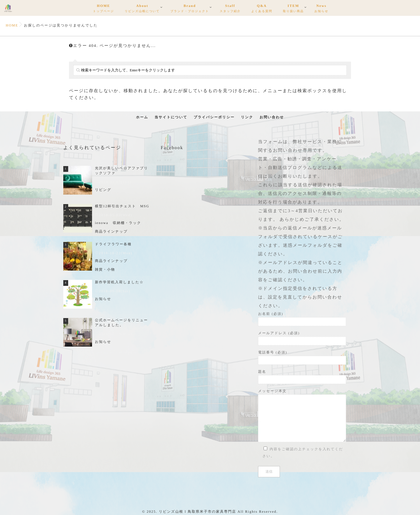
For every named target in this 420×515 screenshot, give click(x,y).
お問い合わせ (272, 117)
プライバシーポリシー (214, 117)
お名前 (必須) (302, 319)
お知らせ (103, 299)
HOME (103, 9)
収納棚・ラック (127, 223)
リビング (103, 190)
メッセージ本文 (302, 416)
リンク (247, 117)
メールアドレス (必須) (302, 338)
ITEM (293, 9)
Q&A (262, 9)
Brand (190, 9)
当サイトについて (171, 117)
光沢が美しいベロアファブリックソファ (122, 171)
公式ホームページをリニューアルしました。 (121, 323)
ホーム (142, 117)
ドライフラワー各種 (113, 244)
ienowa (102, 223)
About (142, 9)
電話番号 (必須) (302, 358)
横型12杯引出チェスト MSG (122, 206)
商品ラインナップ (111, 231)
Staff (230, 9)
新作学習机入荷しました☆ (119, 282)
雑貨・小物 (105, 269)
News (321, 9)
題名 (302, 377)
